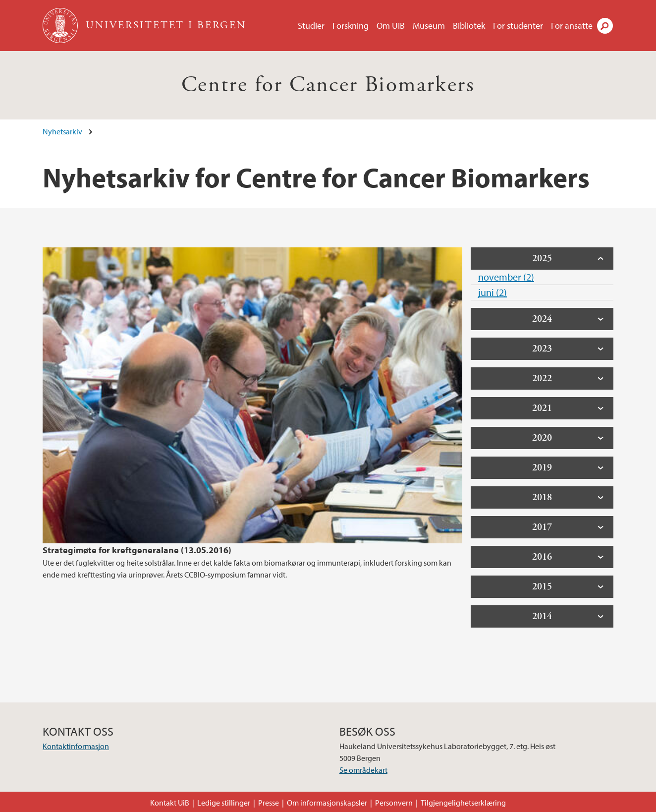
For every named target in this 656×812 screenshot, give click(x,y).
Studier (311, 26)
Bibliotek (469, 26)
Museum (429, 26)
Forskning (351, 26)
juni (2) (492, 292)
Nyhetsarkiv (62, 131)
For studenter (518, 26)
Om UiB (391, 26)
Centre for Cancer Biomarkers (328, 85)
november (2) (506, 277)
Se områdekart (363, 770)
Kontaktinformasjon (76, 746)
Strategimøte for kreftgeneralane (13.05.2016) (137, 550)
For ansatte (572, 26)
